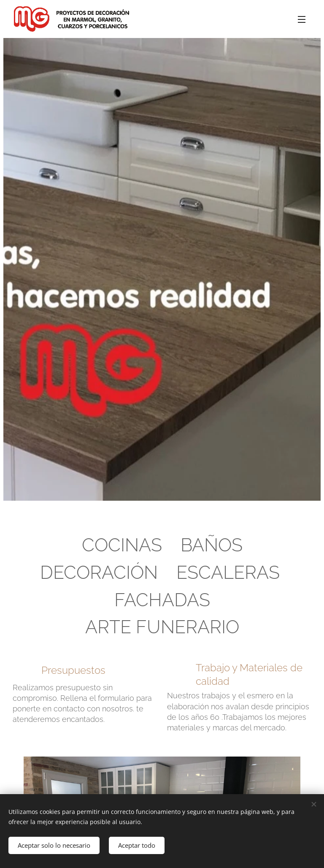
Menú (302, 19)
